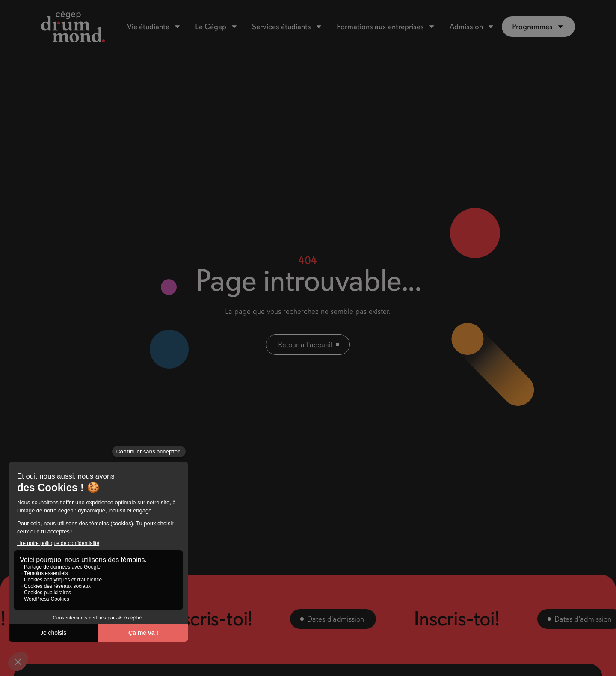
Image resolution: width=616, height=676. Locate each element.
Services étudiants (281, 27)
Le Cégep (211, 27)
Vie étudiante (148, 27)
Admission (466, 27)
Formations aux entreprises (380, 27)
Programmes (532, 27)
